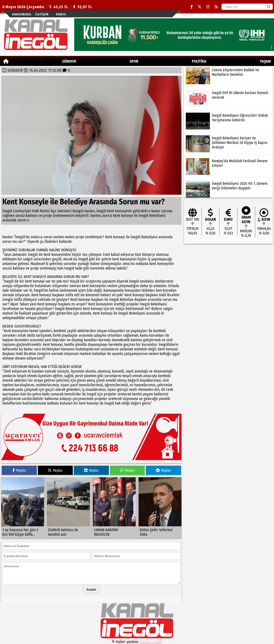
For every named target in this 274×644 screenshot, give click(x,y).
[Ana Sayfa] (6, 61)
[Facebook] (192, 7)
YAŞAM (265, 61)
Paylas (19, 470)
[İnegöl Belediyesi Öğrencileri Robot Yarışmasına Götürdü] (228, 121)
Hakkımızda (22, 14)
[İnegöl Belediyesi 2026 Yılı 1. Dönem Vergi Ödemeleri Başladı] (228, 189)
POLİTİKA (199, 61)
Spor (134, 61)
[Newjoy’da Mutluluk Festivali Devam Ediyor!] (228, 167)
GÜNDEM (69, 61)
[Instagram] (208, 7)
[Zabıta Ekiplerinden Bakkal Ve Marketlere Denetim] (228, 76)
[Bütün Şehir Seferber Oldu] (160, 508)
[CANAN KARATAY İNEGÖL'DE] (114, 508)
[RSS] (216, 7)
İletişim (42, 14)
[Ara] (269, 7)
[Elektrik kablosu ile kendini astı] (68, 508)
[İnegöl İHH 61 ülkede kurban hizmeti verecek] (228, 98)
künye (61, 14)
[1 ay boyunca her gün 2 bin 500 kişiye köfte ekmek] (23, 508)
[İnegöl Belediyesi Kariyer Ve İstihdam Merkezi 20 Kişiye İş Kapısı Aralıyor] (228, 144)
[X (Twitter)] (200, 7)
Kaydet (91, 589)
